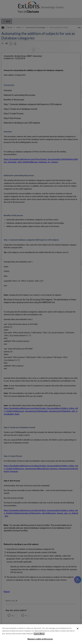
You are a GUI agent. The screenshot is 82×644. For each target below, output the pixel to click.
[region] (41, 634)
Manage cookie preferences (40, 639)
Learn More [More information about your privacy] (39, 634)
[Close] (78, 629)
